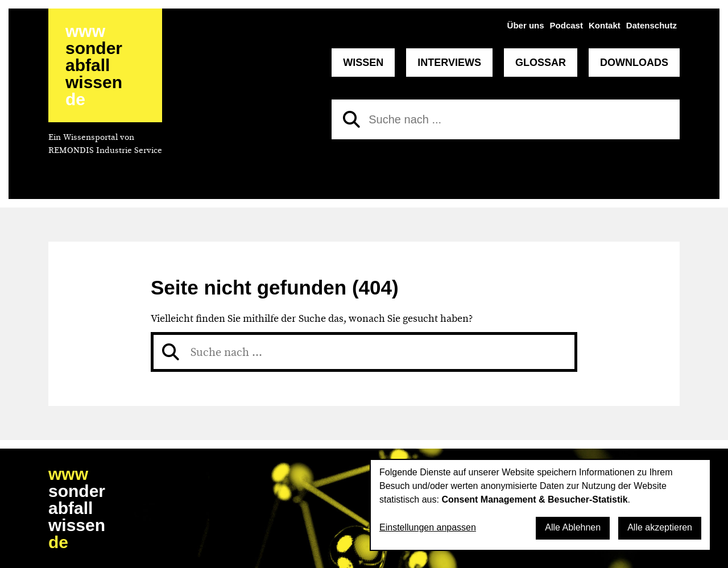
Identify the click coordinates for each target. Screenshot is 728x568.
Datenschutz (652, 25)
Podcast (566, 25)
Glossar (541, 63)
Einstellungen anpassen (428, 527)
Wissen (363, 63)
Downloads (634, 63)
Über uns (526, 25)
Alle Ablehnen (573, 527)
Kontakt (605, 25)
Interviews (449, 63)
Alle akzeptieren (660, 527)
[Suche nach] (506, 119)
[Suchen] (351, 119)
